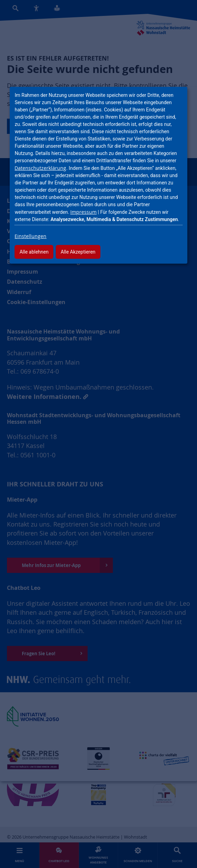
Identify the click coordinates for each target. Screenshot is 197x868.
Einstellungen (30, 236)
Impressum (83, 212)
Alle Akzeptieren (78, 252)
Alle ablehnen (34, 252)
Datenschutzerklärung (40, 168)
